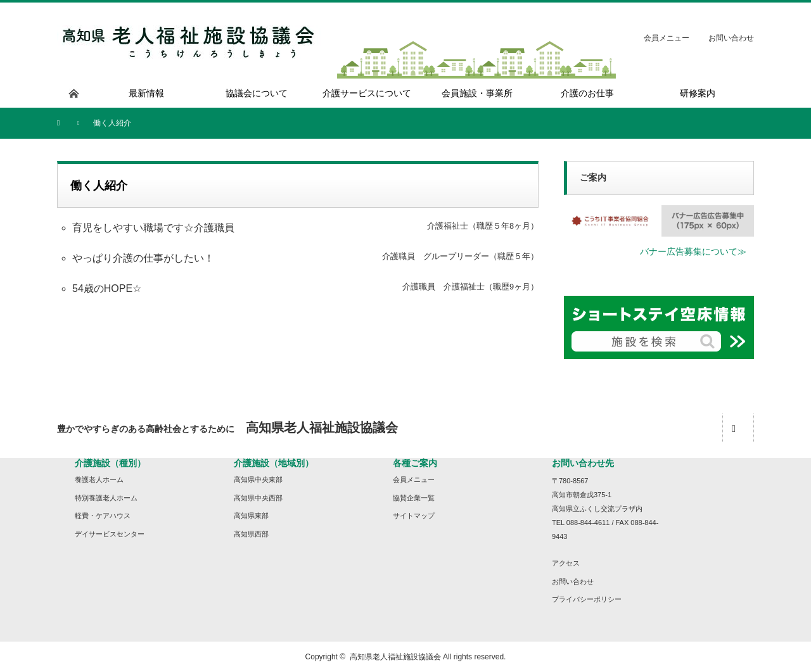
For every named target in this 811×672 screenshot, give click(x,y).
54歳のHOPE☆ (107, 288)
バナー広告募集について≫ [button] (693, 251)
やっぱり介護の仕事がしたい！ (143, 258)
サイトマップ (414, 516)
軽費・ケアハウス (103, 516)
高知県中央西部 (258, 498)
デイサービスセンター (110, 534)
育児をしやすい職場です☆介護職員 (153, 228)
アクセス (566, 563)
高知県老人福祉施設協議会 (395, 657)
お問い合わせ (731, 38)
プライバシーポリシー (587, 599)
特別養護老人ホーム (106, 498)
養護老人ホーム (99, 479)
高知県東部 (251, 516)
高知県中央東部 (258, 479)
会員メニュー (667, 38)
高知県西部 (251, 534)
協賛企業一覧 (414, 498)
